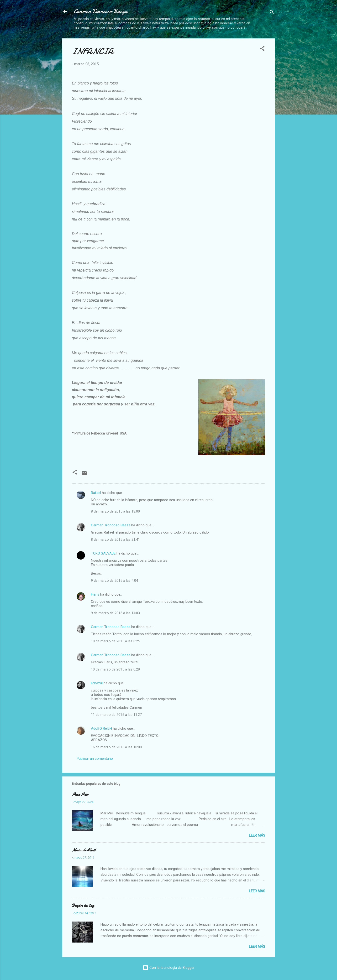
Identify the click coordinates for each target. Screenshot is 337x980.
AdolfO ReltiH (101, 728)
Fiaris (95, 594)
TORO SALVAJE (103, 553)
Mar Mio (80, 794)
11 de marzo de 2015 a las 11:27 (116, 715)
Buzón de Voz (83, 906)
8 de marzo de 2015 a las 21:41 (115, 540)
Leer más (257, 835)
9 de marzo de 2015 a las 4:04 (114, 581)
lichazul (97, 683)
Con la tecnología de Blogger (169, 968)
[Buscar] (272, 13)
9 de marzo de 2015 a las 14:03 (115, 613)
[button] (262, 49)
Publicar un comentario (95, 759)
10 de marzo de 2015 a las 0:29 (115, 669)
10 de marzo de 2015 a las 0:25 (115, 641)
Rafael (96, 493)
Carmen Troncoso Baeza (101, 11)
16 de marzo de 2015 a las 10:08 (116, 747)
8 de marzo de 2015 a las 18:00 (115, 511)
